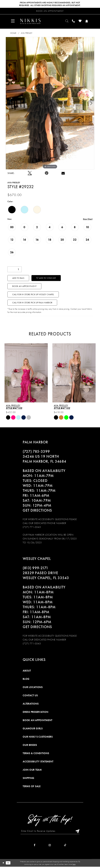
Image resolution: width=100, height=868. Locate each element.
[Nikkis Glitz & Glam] (31, 21)
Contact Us (30, 696)
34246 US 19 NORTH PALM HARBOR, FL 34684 (44, 460)
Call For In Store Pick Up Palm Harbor (32, 304)
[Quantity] (15, 270)
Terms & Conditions (36, 754)
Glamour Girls (33, 730)
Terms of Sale (32, 787)
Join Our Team (32, 771)
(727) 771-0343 (32, 528)
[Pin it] (47, 173)
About (27, 672)
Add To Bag (18, 278)
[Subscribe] (77, 832)
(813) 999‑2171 (35, 569)
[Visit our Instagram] (50, 846)
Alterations (31, 705)
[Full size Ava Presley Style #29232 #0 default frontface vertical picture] (50, 104)
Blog (26, 680)
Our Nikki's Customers (38, 738)
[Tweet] (30, 173)
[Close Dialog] (3, 864)
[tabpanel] (50, 104)
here (74, 865)
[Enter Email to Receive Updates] (50, 832)
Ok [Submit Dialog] (8, 864)
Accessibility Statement (38, 763)
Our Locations (33, 688)
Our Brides (30, 746)
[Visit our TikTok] (65, 846)
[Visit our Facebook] (35, 846)
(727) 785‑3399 (36, 453)
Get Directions (37, 511)
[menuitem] (13, 21)
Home (13, 33)
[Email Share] (63, 173)
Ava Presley (27, 33)
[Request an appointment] (50, 11)
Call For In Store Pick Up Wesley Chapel (33, 295)
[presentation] (26, 374)
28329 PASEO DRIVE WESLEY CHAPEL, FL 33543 (46, 576)
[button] (13, 21)
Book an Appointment (25, 287)
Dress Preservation (36, 713)
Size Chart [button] (88, 219)
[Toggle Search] (66, 21)
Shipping (28, 779)
